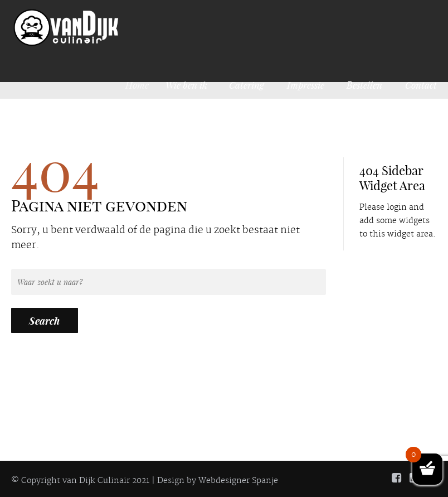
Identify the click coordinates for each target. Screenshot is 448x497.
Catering (247, 85)
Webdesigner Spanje (238, 481)
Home (141, 85)
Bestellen (364, 85)
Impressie (306, 85)
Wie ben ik (188, 85)
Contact (421, 85)
